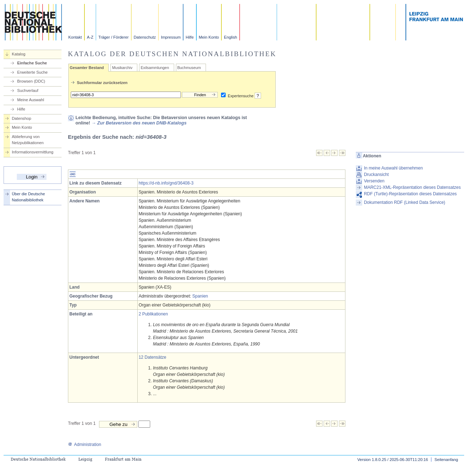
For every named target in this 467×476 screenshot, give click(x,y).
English (230, 37)
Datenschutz (145, 37)
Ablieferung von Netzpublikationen (28, 140)
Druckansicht (376, 175)
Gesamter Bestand (87, 68)
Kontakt (75, 37)
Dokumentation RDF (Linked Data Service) (405, 202)
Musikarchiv (122, 68)
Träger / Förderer (114, 37)
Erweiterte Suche (32, 72)
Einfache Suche (32, 63)
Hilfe (190, 37)
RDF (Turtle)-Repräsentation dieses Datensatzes (411, 194)
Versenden (374, 181)
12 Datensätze (153, 357)
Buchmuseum (189, 68)
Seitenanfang (446, 460)
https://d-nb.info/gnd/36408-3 (166, 183)
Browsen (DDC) (31, 81)
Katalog (19, 54)
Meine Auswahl (31, 100)
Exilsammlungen (155, 68)
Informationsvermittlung (33, 152)
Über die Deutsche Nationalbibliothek (28, 197)
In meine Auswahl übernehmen (394, 168)
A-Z (90, 37)
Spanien (200, 296)
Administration (85, 445)
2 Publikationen (153, 314)
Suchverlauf (28, 90)
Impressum (171, 37)
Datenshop (21, 118)
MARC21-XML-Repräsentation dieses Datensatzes (412, 187)
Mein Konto (209, 37)
